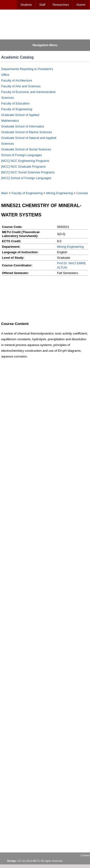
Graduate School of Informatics (23, 126)
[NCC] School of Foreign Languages (26, 178)
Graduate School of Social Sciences (26, 149)
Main (5, 193)
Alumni (81, 5)
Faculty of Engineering (17, 109)
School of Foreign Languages (22, 155)
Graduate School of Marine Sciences (27, 132)
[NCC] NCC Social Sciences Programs (28, 172)
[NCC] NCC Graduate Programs (23, 167)
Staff (42, 5)
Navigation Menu (45, 45)
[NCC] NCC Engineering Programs (25, 161)
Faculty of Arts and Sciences (21, 86)
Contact (85, 855)
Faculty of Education (15, 103)
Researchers (61, 5)
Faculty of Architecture (17, 80)
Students (26, 5)
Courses (82, 193)
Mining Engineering (59, 193)
